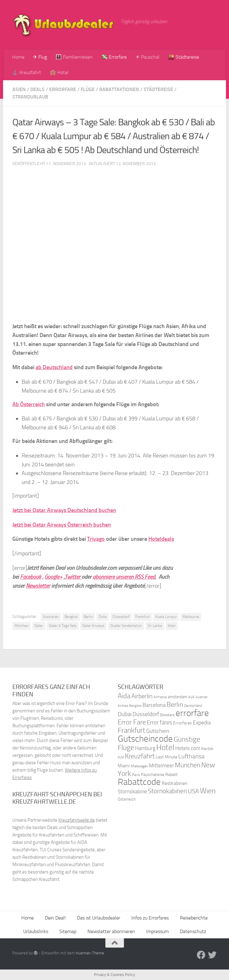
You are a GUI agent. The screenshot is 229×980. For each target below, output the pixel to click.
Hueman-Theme (90, 953)
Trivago (96, 539)
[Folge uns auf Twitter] (212, 955)
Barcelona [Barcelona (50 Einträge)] (154, 705)
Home (18, 57)
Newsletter (38, 586)
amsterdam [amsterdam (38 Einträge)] (178, 697)
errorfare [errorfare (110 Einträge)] (192, 713)
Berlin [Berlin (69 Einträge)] (175, 705)
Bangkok (71, 617)
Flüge (88, 89)
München (21, 626)
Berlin (88, 617)
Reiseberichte (194, 918)
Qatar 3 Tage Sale (63, 626)
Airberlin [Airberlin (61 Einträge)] (142, 696)
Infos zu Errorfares (150, 918)
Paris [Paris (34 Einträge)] (136, 775)
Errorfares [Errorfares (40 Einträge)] (182, 723)
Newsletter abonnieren (111, 931)
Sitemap (68, 931)
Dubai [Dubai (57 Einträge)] (125, 714)
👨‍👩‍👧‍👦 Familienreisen (74, 57)
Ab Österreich (29, 404)
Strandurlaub (30, 97)
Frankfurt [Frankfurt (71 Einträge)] (131, 730)
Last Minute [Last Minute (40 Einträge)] (167, 757)
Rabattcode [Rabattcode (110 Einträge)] (139, 782)
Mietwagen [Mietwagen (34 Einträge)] (139, 766)
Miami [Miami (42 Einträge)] (124, 766)
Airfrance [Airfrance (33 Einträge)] (160, 697)
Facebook (31, 577)
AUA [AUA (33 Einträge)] (191, 697)
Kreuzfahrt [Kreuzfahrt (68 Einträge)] (140, 756)
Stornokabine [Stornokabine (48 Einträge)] (132, 791)
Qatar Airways (93, 626)
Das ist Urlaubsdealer (99, 918)
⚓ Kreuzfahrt (27, 72)
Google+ (53, 577)
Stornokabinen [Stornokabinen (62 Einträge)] (168, 791)
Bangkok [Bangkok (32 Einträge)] (135, 706)
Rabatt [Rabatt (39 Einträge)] (172, 775)
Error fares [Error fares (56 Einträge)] (159, 722)
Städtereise (158, 89)
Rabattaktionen (119, 89)
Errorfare (63, 89)
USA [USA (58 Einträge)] (193, 791)
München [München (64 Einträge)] (188, 765)
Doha (103, 617)
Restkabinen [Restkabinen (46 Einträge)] (175, 783)
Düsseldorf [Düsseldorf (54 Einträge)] (146, 714)
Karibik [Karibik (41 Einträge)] (207, 749)
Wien (172, 626)
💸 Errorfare (114, 57)
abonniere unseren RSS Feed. (124, 577)
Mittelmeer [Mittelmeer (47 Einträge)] (161, 766)
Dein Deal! (55, 918)
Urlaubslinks (36, 931)
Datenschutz (193, 931)
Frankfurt (142, 617)
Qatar (39, 626)
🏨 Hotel (59, 72)
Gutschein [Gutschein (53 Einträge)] (158, 731)
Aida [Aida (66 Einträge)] (124, 696)
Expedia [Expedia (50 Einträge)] (202, 723)
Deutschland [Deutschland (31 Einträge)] (193, 706)
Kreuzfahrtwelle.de (77, 820)
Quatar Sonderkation (126, 626)
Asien (19, 89)
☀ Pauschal (147, 57)
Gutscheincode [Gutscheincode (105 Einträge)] (145, 739)
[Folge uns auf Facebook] (201, 955)
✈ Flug (40, 57)
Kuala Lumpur (166, 617)
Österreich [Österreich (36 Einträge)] (127, 799)
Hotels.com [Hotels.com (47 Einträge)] (188, 748)
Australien (51, 617)
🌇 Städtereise (184, 57)
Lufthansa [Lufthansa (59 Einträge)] (191, 756)
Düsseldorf (121, 617)
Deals (37, 89)
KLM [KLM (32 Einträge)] (121, 757)
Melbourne (191, 617)
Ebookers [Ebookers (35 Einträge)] (167, 715)
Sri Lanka (155, 626)
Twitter (73, 577)
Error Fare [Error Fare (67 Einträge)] (132, 722)
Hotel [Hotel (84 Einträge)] (165, 747)
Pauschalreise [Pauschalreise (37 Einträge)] (153, 775)
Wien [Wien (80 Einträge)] (208, 791)
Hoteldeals (161, 539)
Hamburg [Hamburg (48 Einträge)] (145, 748)
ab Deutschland (54, 367)
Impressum (157, 931)
